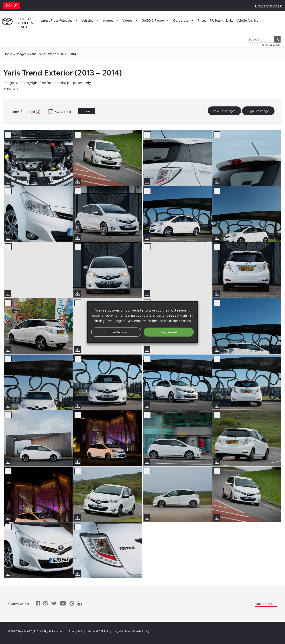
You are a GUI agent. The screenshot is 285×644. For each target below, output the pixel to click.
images (21, 54)
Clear (87, 111)
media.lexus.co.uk (268, 6)
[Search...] (264, 39)
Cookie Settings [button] (116, 332)
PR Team (216, 20)
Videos (130, 20)
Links (230, 20)
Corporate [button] (184, 20)
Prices (202, 20)
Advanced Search (271, 45)
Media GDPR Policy (99, 631)
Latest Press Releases (59, 20)
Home (8, 54)
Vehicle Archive (247, 20)
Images (111, 20)
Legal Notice (122, 631)
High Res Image (258, 111)
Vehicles (90, 20)
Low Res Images (224, 111)
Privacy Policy (77, 631)
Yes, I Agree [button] (169, 332)
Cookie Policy (141, 631)
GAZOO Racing (156, 20)
